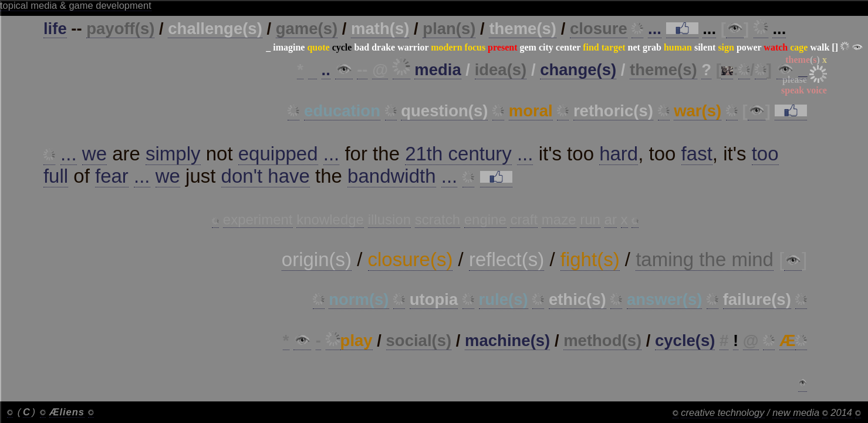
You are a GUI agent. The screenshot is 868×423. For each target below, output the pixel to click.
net (634, 47)
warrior (413, 47)
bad (362, 47)
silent (705, 47)
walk (820, 47)
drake (383, 47)
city (546, 47)
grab (652, 47)
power (749, 47)
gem (528, 47)
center (568, 47)
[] (835, 47)
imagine (289, 47)
